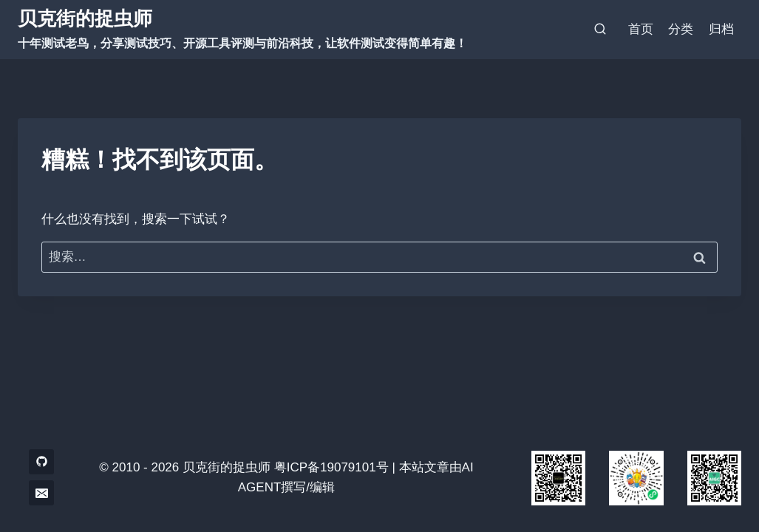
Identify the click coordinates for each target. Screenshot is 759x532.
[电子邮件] (41, 493)
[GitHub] (41, 462)
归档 (721, 29)
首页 (641, 29)
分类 (681, 29)
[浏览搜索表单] (600, 30)
